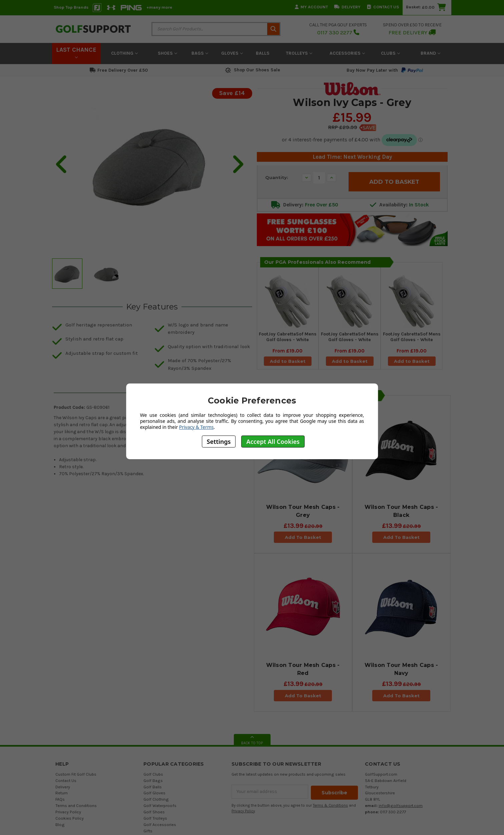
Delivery (347, 7)
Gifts (148, 831)
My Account (311, 7)
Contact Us (383, 7)
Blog (60, 824)
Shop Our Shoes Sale (252, 70)
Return (62, 793)
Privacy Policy (68, 812)
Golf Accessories (160, 824)
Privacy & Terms (196, 427)
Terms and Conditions (76, 805)
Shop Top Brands (71, 7)
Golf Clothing (156, 799)
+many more (159, 7)
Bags (200, 53)
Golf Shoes (154, 812)
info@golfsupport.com (401, 805)
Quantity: (277, 177)
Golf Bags (153, 780)
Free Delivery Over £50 (119, 70)
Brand (430, 53)
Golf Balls (153, 787)
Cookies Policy (70, 818)
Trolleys (299, 53)
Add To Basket (303, 537)
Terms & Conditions (330, 804)
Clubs (390, 53)
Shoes (167, 53)
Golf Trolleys (155, 818)
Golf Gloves (154, 793)
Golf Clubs (153, 774)
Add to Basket (288, 362)
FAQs (60, 799)
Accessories (347, 53)
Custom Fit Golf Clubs (76, 774)
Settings (219, 442)
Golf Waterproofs (160, 805)
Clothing (124, 53)
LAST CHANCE (76, 52)
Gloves (232, 53)
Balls (263, 53)
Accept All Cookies (273, 442)
